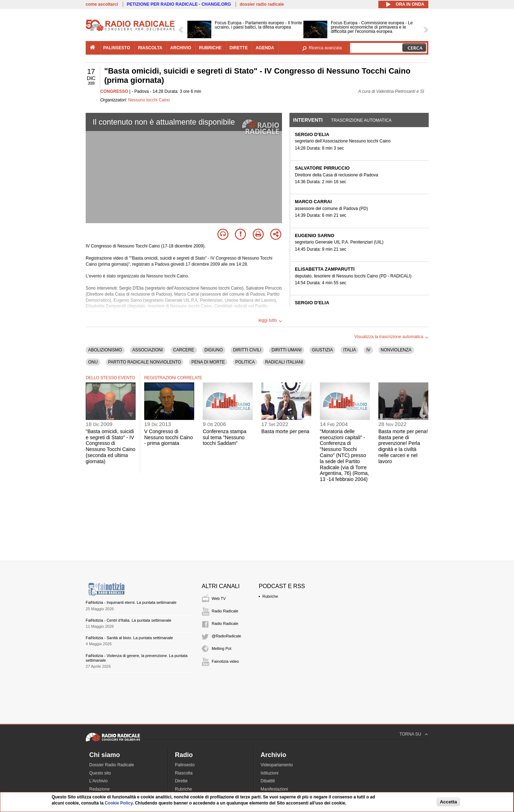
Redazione (99, 789)
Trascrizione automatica (361, 120)
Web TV (219, 598)
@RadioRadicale (226, 636)
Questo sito (100, 773)
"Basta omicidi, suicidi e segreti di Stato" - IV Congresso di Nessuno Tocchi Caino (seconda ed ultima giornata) (110, 446)
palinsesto (117, 48)
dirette (239, 48)
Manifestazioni (274, 789)
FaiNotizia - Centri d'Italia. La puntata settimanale (128, 620)
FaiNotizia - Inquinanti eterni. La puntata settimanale (131, 602)
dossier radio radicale (262, 4)
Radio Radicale (225, 611)
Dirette (181, 781)
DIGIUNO (214, 350)
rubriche (210, 48)
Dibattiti (268, 781)
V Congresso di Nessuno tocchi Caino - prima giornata (168, 437)
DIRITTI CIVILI (247, 350)
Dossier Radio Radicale (112, 765)
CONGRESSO (114, 91)
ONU (93, 362)
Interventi (308, 120)
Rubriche (270, 596)
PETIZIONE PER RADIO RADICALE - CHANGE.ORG (179, 4)
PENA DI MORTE (208, 362)
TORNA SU (410, 734)
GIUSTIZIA (322, 350)
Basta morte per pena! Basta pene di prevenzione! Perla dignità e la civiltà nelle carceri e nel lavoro (403, 446)
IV (368, 350)
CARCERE (184, 350)
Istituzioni (269, 773)
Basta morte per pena (285, 431)
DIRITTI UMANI (287, 350)
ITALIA (349, 350)
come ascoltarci (102, 4)
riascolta (150, 48)
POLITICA (245, 362)
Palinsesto (185, 765)
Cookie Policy (119, 803)
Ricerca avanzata (325, 48)
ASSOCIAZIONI (148, 350)
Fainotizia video (225, 661)
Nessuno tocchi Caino (149, 100)
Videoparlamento (277, 765)
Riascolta (184, 773)
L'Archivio (99, 781)
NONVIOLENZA (396, 350)
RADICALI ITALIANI (284, 362)
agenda (265, 48)
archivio (181, 48)
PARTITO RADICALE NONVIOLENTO (145, 362)
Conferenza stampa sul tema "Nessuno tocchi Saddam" (225, 437)
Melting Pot (221, 648)
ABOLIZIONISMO (105, 350)
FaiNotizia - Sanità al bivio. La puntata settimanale (129, 638)
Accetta (448, 802)
